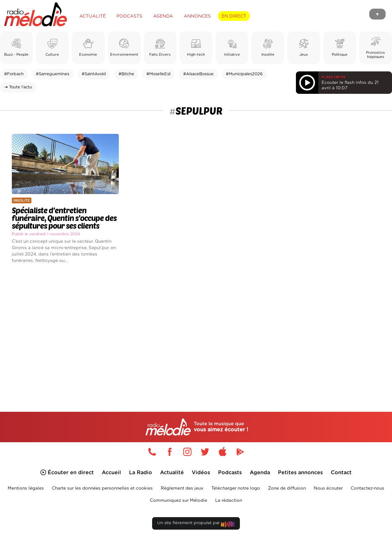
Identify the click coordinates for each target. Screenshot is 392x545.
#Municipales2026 (244, 74)
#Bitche (126, 74)
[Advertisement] (196, 330)
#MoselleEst (159, 74)
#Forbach (14, 74)
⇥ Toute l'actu (18, 87)
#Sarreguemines (53, 74)
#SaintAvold (94, 74)
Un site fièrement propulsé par (196, 524)
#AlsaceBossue (198, 74)
